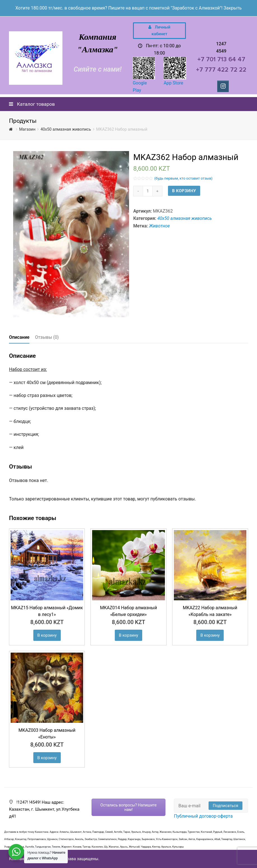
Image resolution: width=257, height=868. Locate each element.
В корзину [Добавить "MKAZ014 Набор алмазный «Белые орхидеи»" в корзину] (129, 635)
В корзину (184, 191)
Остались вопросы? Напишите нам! (129, 807)
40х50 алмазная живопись (185, 218)
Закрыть (233, 8)
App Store (173, 83)
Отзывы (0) (47, 337)
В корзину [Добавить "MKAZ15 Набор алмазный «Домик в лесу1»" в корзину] (47, 635)
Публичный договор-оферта (203, 816)
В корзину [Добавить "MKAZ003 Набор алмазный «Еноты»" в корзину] (47, 758)
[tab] (19, 337)
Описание (19, 337)
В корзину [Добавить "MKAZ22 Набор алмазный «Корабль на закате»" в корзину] (210, 635)
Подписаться (226, 806)
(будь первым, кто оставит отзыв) (183, 178)
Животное (160, 226)
